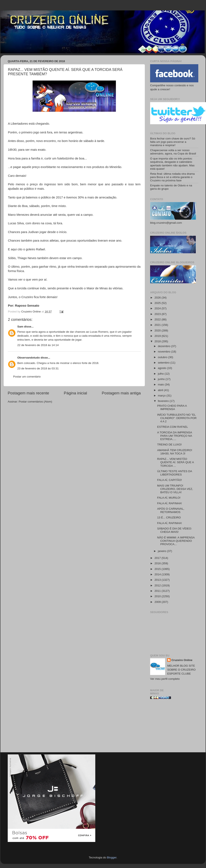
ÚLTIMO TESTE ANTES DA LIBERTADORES (175, 473)
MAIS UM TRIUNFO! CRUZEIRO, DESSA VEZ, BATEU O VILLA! (175, 489)
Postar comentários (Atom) (36, 402)
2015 (158, 569)
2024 (158, 308)
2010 (158, 596)
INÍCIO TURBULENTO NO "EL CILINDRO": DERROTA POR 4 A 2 (177, 418)
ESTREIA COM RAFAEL (173, 427)
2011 (158, 591)
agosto (162, 368)
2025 (158, 303)
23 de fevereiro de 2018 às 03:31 (38, 368)
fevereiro (164, 401)
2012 (158, 585)
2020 (158, 331)
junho (162, 379)
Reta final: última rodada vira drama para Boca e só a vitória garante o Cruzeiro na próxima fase (172, 177)
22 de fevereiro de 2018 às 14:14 (38, 345)
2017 (158, 558)
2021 (158, 325)
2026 (158, 298)
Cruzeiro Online (182, 660)
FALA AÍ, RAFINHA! (170, 503)
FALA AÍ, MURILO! (169, 498)
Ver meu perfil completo (165, 679)
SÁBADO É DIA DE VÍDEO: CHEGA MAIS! (175, 530)
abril (161, 390)
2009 (158, 602)
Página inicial (75, 393)
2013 (158, 580)
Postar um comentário (27, 377)
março (162, 396)
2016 (158, 563)
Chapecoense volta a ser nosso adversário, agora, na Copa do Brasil (173, 152)
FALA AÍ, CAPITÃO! (170, 480)
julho (161, 374)
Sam (20, 327)
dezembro (165, 346)
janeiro (162, 551)
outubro (163, 357)
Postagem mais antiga (121, 393)
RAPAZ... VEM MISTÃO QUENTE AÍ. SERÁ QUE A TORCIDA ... (176, 462)
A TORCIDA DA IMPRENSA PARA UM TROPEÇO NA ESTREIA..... (175, 436)
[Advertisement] (174, 727)
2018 (158, 341)
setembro (164, 363)
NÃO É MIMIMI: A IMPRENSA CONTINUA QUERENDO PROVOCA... (176, 541)
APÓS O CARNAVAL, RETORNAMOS (171, 510)
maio (161, 384)
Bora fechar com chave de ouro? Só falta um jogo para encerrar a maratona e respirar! (173, 142)
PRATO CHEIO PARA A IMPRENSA (172, 407)
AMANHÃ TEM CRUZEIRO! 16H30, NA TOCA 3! (175, 452)
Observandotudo (29, 358)
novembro (165, 352)
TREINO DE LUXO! (170, 445)
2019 (158, 336)
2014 (158, 574)
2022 (158, 319)
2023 (158, 314)
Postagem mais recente (28, 393)
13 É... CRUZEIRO (169, 517)
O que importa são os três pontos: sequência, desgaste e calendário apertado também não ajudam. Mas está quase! (172, 164)
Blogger (112, 857)
